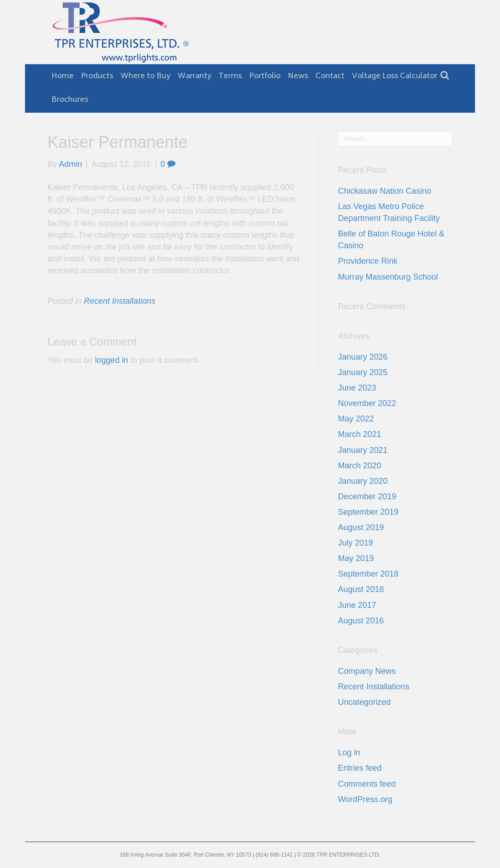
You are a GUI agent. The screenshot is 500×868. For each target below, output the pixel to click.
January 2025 (362, 372)
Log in (349, 753)
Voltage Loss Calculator (395, 76)
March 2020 (359, 466)
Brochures (70, 100)
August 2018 (361, 589)
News (298, 76)
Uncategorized (364, 702)
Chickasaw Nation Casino (384, 191)
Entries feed (360, 768)
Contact (330, 76)
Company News (367, 671)
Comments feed (367, 784)
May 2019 (356, 558)
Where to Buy (145, 76)
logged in (112, 360)
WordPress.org (365, 799)
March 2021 (359, 434)
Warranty (195, 76)
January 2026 (362, 357)
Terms (230, 76)
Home (62, 76)
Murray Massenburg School (388, 277)
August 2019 (361, 527)
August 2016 (361, 621)
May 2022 (356, 419)
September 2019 (368, 512)
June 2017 (357, 605)
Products (97, 76)
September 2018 (368, 574)
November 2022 (367, 403)
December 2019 (367, 497)
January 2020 (362, 481)
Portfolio (265, 76)
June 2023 (357, 388)
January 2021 (362, 450)
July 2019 (355, 543)
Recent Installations (120, 301)
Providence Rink (367, 261)
